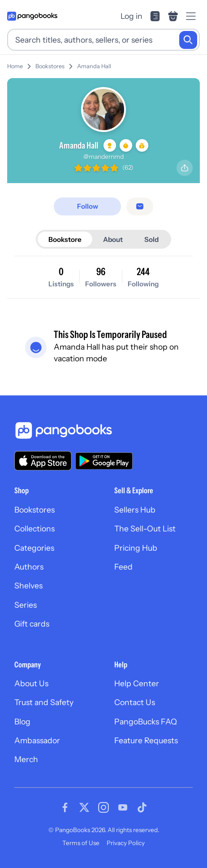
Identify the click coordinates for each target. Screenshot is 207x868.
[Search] (188, 40)
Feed (123, 567)
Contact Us (135, 702)
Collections (34, 528)
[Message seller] (140, 206)
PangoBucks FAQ (146, 721)
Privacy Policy (126, 843)
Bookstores (50, 66)
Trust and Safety (44, 702)
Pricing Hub (136, 548)
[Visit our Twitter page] (84, 807)
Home (15, 66)
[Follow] (87, 206)
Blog (22, 721)
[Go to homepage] (32, 16)
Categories (34, 548)
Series (26, 605)
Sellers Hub (135, 510)
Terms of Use (81, 843)
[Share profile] (185, 168)
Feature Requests (146, 740)
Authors (29, 567)
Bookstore (65, 239)
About (113, 239)
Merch (26, 759)
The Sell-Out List (145, 528)
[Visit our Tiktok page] (142, 807)
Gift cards (32, 624)
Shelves (28, 585)
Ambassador (37, 740)
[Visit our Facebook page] (65, 807)
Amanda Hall (94, 66)
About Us (31, 683)
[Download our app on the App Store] (43, 461)
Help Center (137, 683)
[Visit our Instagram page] (103, 807)
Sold (151, 239)
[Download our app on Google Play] (104, 461)
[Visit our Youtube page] (123, 807)
